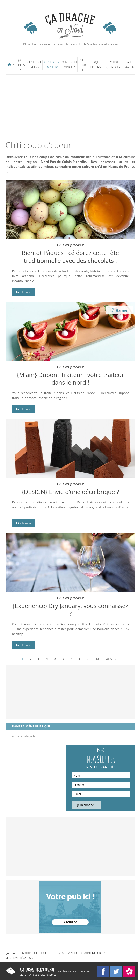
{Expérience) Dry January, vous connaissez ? (70, 610)
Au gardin (129, 65)
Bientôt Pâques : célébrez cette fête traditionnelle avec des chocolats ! (70, 257)
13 (97, 658)
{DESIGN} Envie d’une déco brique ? (70, 492)
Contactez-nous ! (67, 953)
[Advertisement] (72, 107)
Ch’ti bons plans (35, 65)
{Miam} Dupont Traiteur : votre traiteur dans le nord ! (70, 378)
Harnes (122, 310)
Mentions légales (18, 958)
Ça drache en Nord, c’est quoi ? (28, 953)
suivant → (112, 658)
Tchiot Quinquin (113, 65)
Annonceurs (93, 953)
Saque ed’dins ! (96, 65)
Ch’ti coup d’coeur (52, 65)
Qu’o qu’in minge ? (69, 65)
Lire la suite (23, 292)
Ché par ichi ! (83, 65)
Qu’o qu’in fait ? (20, 65)
